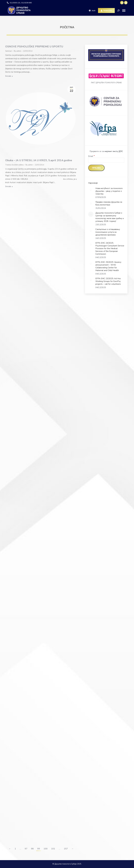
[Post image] (91, 190)
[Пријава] (96, 168)
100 (46, 849)
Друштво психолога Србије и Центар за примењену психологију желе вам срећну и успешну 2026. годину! (110, 217)
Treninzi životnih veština (14, 165)
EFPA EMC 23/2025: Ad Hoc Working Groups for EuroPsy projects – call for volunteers (108, 281)
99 (39, 849)
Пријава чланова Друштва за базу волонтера (109, 203)
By (17, 51)
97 (26, 849)
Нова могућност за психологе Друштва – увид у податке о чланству (109, 191)
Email (91, 156)
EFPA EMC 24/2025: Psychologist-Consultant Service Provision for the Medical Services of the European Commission (110, 248)
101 (53, 849)
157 (66, 849)
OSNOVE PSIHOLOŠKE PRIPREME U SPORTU (34, 47)
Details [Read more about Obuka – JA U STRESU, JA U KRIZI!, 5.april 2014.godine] (8, 187)
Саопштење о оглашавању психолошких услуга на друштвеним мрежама (108, 232)
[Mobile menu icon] (125, 11)
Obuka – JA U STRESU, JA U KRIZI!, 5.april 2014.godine (39, 160)
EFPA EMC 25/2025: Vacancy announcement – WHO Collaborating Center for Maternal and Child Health (108, 266)
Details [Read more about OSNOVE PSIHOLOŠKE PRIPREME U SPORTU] (8, 76)
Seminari (9, 51)
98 (32, 849)
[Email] (106, 160)
